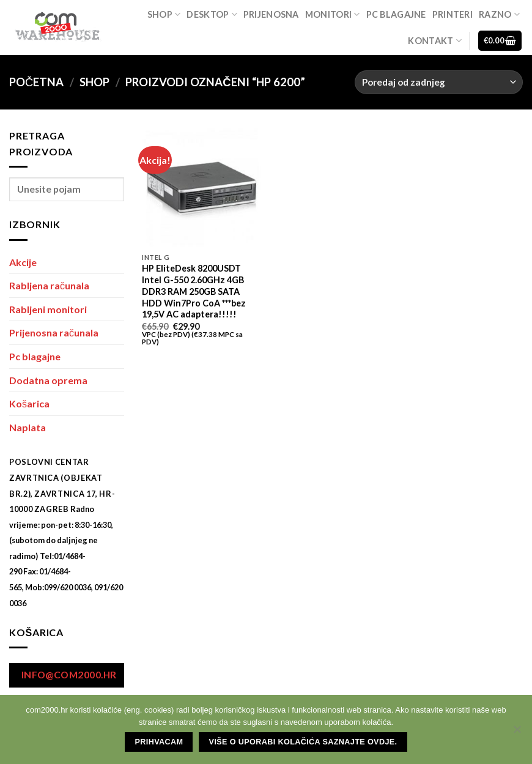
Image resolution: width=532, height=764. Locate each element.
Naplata (28, 427)
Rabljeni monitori (48, 309)
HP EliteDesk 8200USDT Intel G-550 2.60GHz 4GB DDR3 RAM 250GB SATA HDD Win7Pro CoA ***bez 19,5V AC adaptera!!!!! (194, 291)
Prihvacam (159, 742)
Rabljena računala (49, 285)
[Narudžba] (439, 82)
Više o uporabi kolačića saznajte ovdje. (303, 742)
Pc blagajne (396, 14)
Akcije (23, 262)
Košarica (29, 403)
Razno (499, 14)
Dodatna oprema (48, 380)
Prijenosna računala (54, 332)
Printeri (453, 14)
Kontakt (435, 41)
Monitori (333, 14)
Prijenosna (271, 14)
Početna (36, 82)
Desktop (212, 14)
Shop (164, 14)
